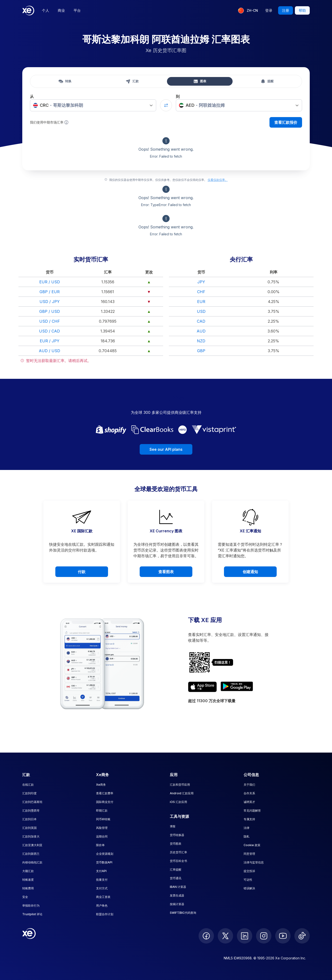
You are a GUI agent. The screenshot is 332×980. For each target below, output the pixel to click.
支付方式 (102, 888)
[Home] (28, 11)
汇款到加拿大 (31, 836)
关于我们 (249, 785)
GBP (201, 351)
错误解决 (249, 888)
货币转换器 (177, 835)
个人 (46, 10)
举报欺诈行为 (31, 906)
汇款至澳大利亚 (32, 845)
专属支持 (249, 819)
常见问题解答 (252, 811)
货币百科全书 (178, 861)
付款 (82, 572)
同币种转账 (103, 819)
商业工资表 (103, 897)
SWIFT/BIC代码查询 (183, 913)
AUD (201, 331)
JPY (201, 282)
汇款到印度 (29, 793)
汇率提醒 (176, 870)
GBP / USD (50, 311)
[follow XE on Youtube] (283, 936)
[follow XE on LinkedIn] (245, 936)
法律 (246, 828)
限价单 (100, 845)
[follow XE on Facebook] (206, 936)
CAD (201, 321)
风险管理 (102, 828)
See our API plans (166, 449)
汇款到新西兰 (31, 854)
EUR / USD (50, 282)
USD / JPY (50, 302)
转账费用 (28, 888)
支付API (101, 871)
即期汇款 (102, 811)
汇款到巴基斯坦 (32, 802)
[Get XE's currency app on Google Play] (237, 687)
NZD (201, 341)
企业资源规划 (105, 854)
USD (201, 311)
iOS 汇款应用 (178, 802)
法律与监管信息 (254, 862)
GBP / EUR (50, 292)
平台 (77, 10)
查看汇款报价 (286, 122)
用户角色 (102, 906)
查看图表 (166, 572)
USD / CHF (50, 321)
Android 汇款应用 (182, 793)
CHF (201, 292)
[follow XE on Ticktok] (302, 936)
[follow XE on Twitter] (225, 936)
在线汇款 (28, 785)
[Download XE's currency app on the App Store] (202, 687)
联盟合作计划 (105, 914)
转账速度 (28, 880)
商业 (61, 10)
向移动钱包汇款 (32, 862)
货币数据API (104, 862)
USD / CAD (49, 331)
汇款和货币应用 (180, 785)
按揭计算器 (177, 904)
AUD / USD (49, 351)
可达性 (248, 880)
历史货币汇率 (178, 852)
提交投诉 (249, 871)
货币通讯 (176, 878)
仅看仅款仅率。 (218, 180)
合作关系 (249, 793)
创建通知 (250, 572)
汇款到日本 (29, 819)
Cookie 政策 (252, 845)
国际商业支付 (105, 802)
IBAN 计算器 (178, 887)
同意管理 (249, 854)
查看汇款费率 (105, 793)
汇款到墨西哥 (31, 811)
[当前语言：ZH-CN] (248, 11)
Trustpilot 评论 (32, 914)
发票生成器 (177, 895)
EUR (201, 302)
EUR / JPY (50, 341)
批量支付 (102, 880)
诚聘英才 (249, 802)
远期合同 (102, 836)
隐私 (246, 836)
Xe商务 (101, 785)
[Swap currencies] (166, 105)
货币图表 (176, 844)
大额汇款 (28, 871)
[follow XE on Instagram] (264, 936)
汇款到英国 (29, 828)
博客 (173, 826)
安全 (25, 897)
